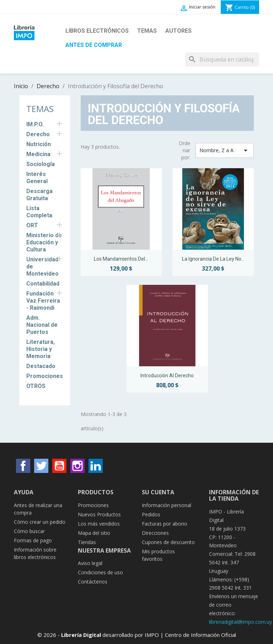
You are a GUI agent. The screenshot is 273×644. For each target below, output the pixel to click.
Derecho (38, 134)
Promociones (45, 376)
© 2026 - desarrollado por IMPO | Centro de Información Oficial (137, 635)
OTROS (36, 386)
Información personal (167, 505)
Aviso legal (90, 563)
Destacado (41, 366)
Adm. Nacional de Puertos (42, 325)
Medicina (38, 154)
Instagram (77, 466)
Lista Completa (39, 212)
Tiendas (87, 542)
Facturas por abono (165, 524)
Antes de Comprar (94, 45)
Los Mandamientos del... (121, 259)
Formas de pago (33, 540)
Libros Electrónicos (97, 31)
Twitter (41, 466)
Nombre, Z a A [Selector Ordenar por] (225, 150)
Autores (178, 31)
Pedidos (151, 514)
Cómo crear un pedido (40, 522)
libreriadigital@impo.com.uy (240, 622)
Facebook (23, 466)
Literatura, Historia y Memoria (41, 349)
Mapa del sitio (94, 533)
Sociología (41, 164)
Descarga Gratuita (39, 195)
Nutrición (39, 144)
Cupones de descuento (168, 542)
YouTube (59, 466)
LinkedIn (96, 466)
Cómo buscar (29, 531)
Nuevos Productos (99, 514)
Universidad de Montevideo (42, 267)
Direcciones (155, 533)
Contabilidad (43, 284)
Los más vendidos (99, 524)
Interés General (37, 178)
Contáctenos (93, 582)
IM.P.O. (35, 124)
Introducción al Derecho (167, 376)
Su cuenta (158, 492)
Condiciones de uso (100, 572)
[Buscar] (222, 59)
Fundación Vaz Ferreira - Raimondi (43, 301)
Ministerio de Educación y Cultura (44, 242)
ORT (32, 225)
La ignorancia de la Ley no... (213, 259)
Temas (147, 31)
